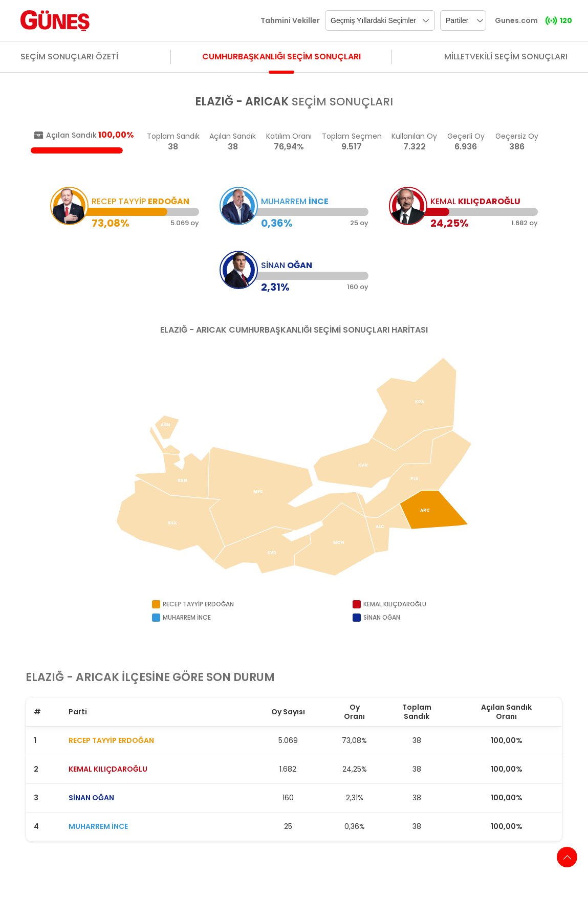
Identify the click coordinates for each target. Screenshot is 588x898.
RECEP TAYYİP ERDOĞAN (111, 740)
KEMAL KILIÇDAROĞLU (108, 769)
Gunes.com (516, 20)
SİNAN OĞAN (91, 798)
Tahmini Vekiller (290, 20)
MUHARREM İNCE (98, 826)
